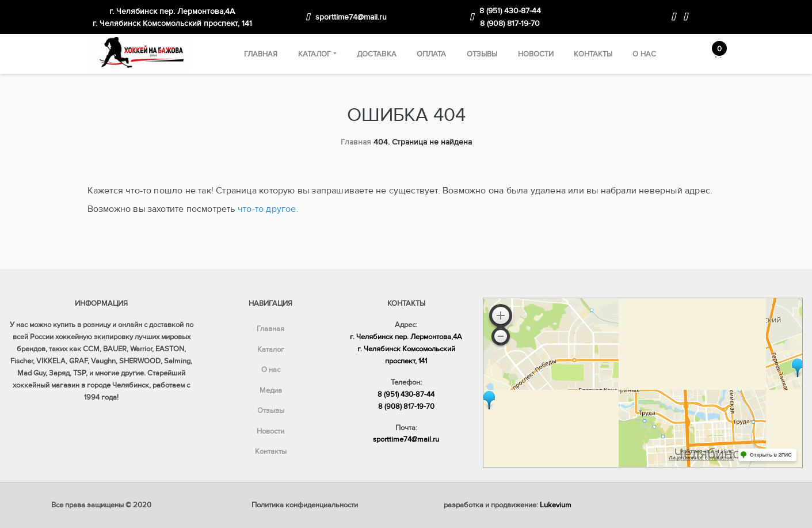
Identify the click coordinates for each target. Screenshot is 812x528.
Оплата (432, 54)
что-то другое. (268, 209)
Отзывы (482, 54)
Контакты (593, 54)
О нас (644, 54)
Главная (261, 54)
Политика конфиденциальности (305, 505)
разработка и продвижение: (508, 505)
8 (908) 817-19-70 (510, 23)
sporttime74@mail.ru (351, 17)
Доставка (377, 54)
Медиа (271, 390)
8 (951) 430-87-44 (510, 11)
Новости (536, 54)
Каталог (315, 54)
